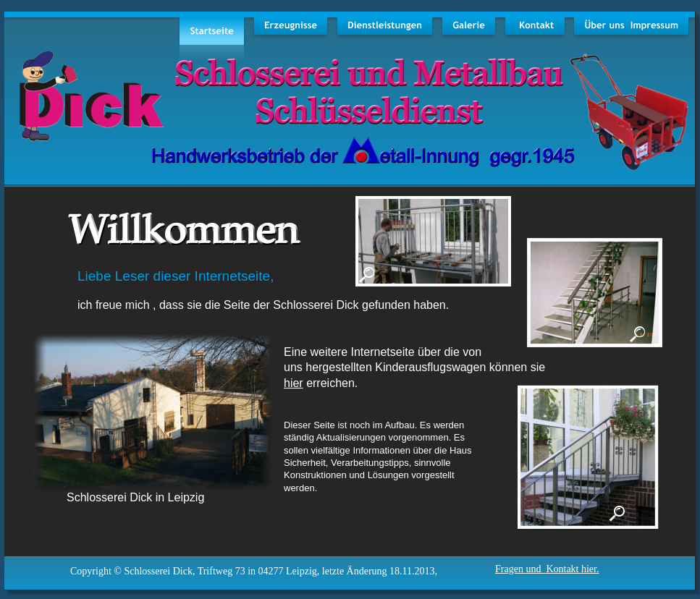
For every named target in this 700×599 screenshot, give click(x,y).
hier (294, 383)
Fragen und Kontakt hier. (547, 569)
